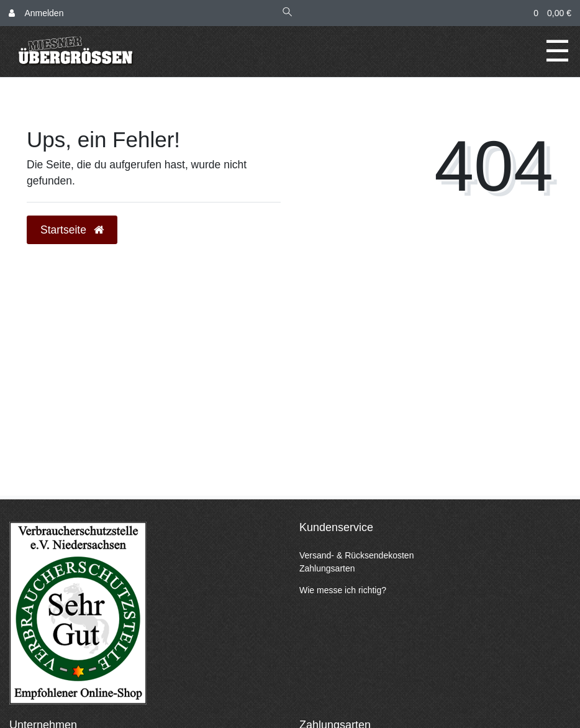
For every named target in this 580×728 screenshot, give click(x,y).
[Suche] (288, 13)
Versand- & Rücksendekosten (356, 555)
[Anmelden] (36, 13)
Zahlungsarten (327, 568)
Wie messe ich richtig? (343, 590)
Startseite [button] (72, 230)
